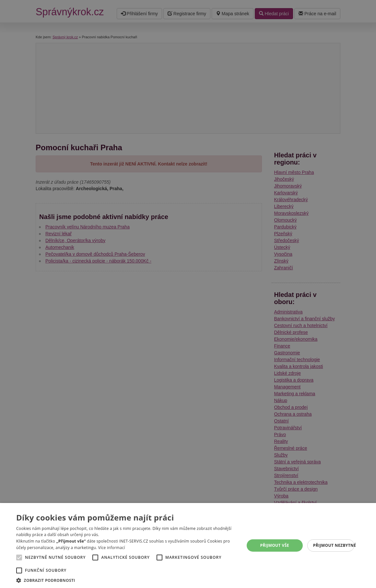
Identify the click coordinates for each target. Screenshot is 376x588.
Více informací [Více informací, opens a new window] (112, 548)
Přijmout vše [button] (274, 545)
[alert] (188, 294)
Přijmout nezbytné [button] (334, 545)
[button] (127, 580)
